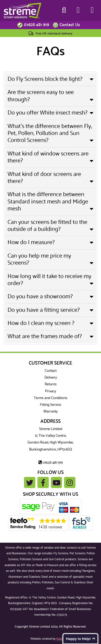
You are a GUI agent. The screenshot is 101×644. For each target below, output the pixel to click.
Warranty (50, 412)
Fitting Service (50, 405)
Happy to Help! (78, 639)
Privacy (50, 391)
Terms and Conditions (50, 398)
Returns (51, 384)
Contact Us (70, 25)
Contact (51, 371)
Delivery (51, 378)
